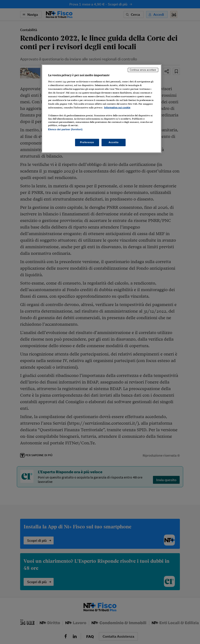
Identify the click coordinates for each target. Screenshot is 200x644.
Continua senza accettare (143, 70)
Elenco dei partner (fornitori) (65, 129)
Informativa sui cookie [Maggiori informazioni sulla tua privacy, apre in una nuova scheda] (117, 107)
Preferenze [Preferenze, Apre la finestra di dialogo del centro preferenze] (87, 142)
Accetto (114, 142)
